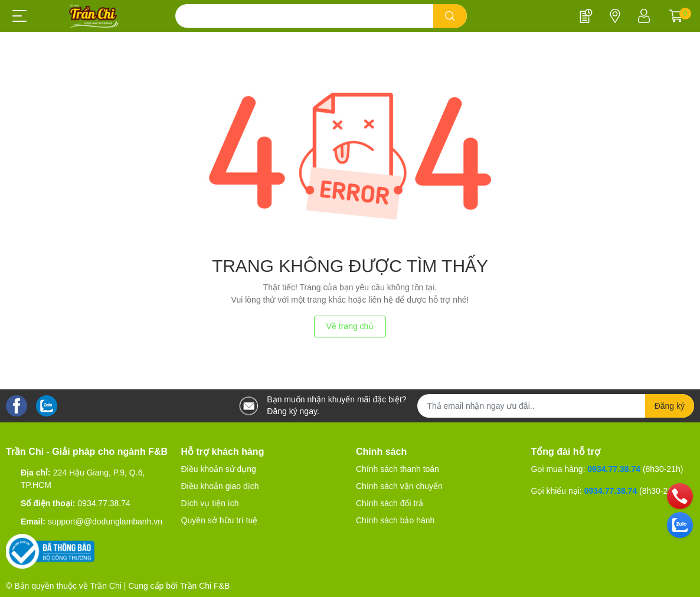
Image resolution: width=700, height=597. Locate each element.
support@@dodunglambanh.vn (105, 521)
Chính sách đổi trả (390, 503)
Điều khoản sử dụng (219, 469)
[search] (450, 16)
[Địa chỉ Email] (556, 406)
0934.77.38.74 (104, 503)
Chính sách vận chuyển (399, 486)
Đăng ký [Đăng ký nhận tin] (670, 406)
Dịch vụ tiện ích (210, 503)
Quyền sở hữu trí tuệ (220, 520)
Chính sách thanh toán (398, 469)
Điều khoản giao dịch (220, 486)
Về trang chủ (350, 326)
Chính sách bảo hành (395, 520)
